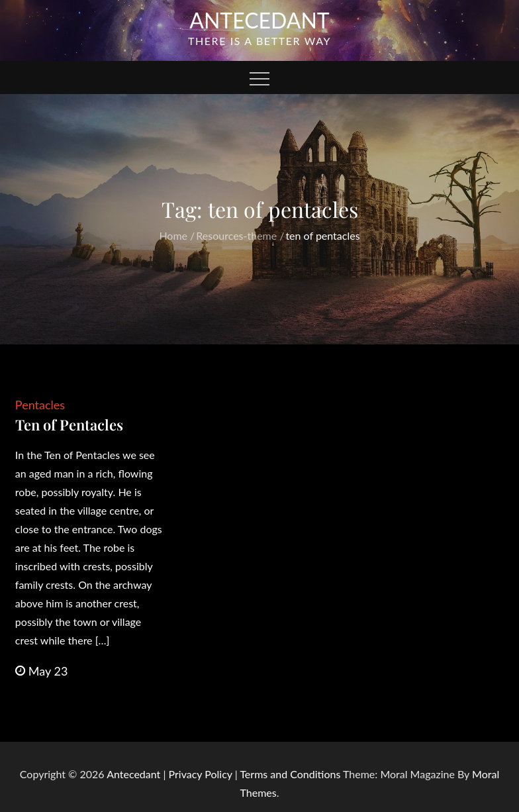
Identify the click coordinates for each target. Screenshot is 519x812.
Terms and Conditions (291, 774)
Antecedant (259, 20)
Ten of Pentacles (69, 425)
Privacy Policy (201, 774)
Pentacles (40, 405)
